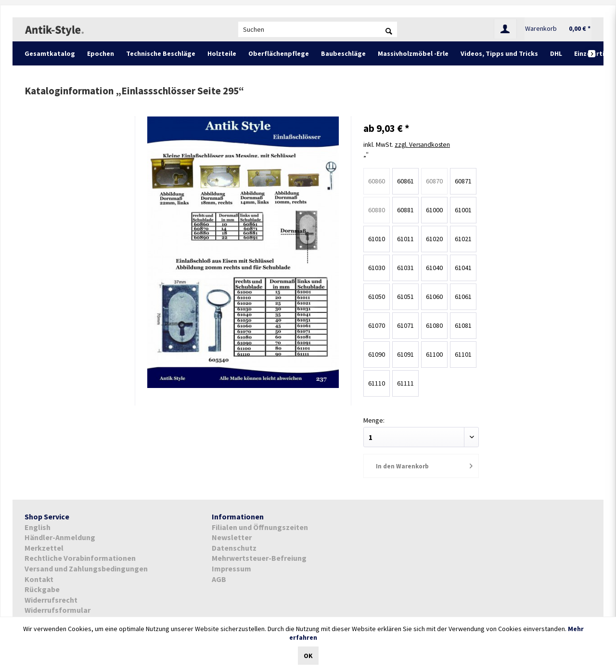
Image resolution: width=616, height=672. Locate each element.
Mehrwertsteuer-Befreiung (259, 557)
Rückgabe (42, 589)
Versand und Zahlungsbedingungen (86, 568)
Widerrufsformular (58, 609)
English (38, 526)
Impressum (231, 568)
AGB (219, 578)
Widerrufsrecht (51, 599)
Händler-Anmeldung (60, 537)
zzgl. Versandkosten (424, 144)
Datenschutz (234, 547)
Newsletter (232, 537)
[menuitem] (318, 29)
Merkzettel (44, 547)
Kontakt (39, 578)
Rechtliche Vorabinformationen (80, 557)
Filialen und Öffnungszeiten (260, 526)
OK (308, 656)
